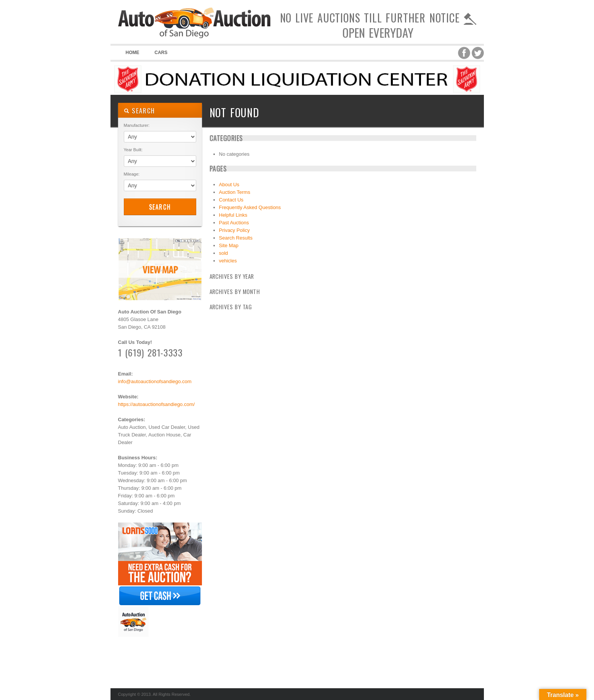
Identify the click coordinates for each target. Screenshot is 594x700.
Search (160, 207)
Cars (161, 53)
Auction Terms (235, 192)
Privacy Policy (235, 230)
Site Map (229, 245)
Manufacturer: (137, 125)
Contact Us (231, 200)
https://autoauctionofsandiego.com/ (157, 404)
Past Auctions (234, 223)
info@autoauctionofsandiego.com (155, 381)
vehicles (228, 261)
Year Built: (133, 150)
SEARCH (140, 111)
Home (133, 53)
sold (224, 253)
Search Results (236, 238)
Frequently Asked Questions (250, 207)
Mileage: (132, 174)
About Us (229, 185)
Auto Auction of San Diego (194, 38)
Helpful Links (233, 215)
